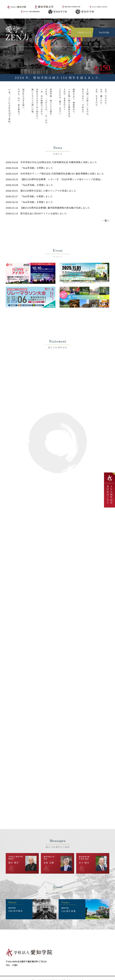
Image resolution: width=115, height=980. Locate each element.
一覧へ (106, 215)
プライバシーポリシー (100, 956)
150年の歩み (54, 22)
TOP (3, 22)
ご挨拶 (22, 22)
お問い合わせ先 (58, 960)
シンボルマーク (32, 22)
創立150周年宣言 (12, 22)
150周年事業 (65, 22)
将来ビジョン (44, 22)
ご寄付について (98, 949)
